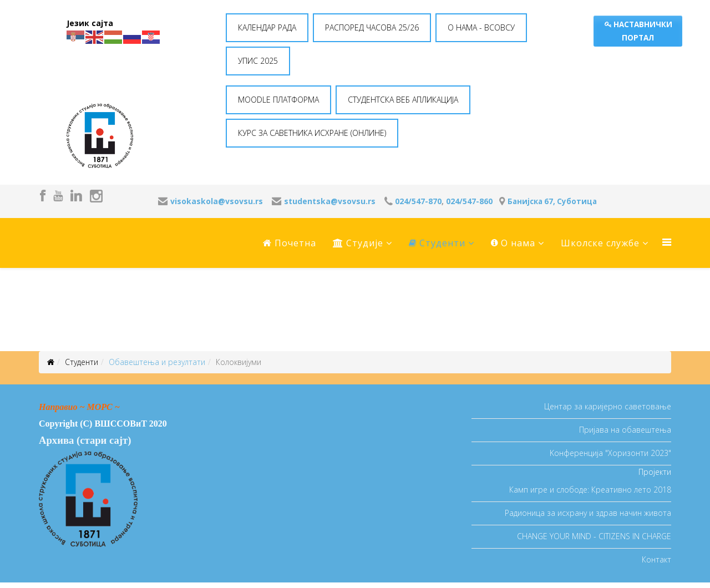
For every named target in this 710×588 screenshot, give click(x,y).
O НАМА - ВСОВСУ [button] (481, 27)
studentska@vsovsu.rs (330, 201)
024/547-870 (418, 201)
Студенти (437, 243)
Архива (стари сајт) (85, 440)
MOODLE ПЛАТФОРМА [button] (278, 100)
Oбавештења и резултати (157, 362)
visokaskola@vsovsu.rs (217, 201)
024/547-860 (469, 201)
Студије (358, 243)
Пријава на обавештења (625, 430)
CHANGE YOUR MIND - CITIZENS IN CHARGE (594, 536)
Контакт (656, 559)
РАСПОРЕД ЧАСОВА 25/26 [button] (372, 27)
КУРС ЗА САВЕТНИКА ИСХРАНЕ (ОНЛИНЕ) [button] (312, 133)
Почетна (290, 243)
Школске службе (600, 243)
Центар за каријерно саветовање (608, 406)
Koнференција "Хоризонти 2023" (610, 453)
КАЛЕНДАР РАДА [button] (267, 27)
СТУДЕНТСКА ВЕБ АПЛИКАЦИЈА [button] (403, 100)
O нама (513, 243)
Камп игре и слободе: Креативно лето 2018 (590, 490)
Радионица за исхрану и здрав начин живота (588, 513)
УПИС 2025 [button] (258, 61)
